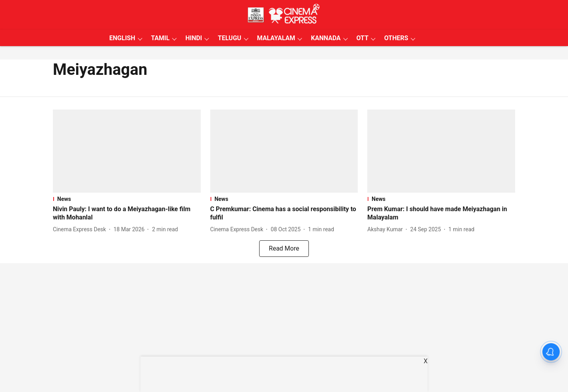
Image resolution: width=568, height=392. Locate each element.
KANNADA (326, 38)
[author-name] (81, 229)
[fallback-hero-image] (127, 151)
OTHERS (396, 38)
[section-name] (127, 199)
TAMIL (160, 38)
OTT (362, 38)
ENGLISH (122, 38)
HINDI (194, 38)
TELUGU (229, 38)
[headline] (127, 214)
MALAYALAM (276, 38)
